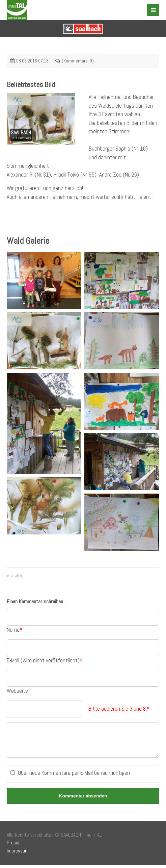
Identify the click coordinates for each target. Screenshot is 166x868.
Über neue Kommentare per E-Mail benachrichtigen (74, 775)
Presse (14, 845)
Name (15, 630)
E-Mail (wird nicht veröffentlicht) (45, 660)
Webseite (17, 691)
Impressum (18, 853)
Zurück (16, 576)
